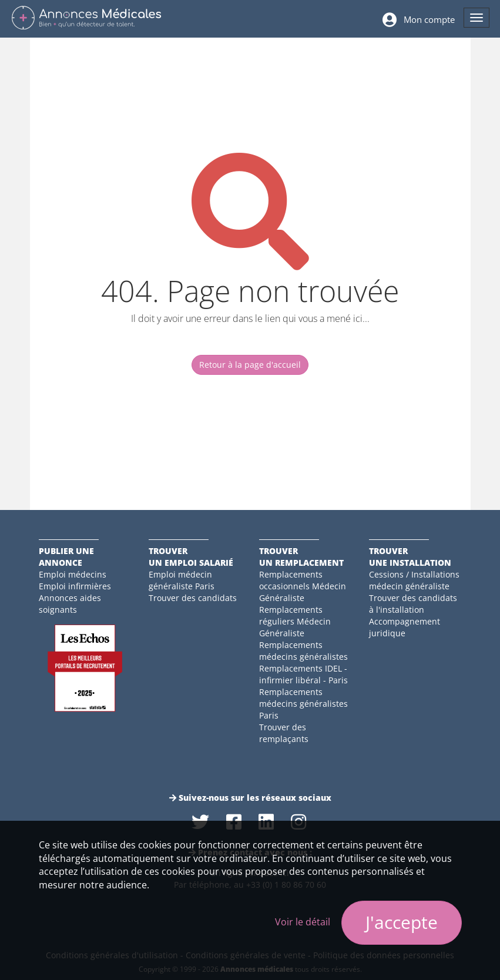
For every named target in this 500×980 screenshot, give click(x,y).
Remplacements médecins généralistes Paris (303, 704)
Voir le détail (303, 922)
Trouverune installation (410, 557)
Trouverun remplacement (301, 557)
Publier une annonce (66, 557)
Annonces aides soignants (70, 604)
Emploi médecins (73, 574)
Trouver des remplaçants (284, 733)
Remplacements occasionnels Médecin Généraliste (303, 586)
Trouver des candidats (193, 598)
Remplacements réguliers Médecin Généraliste (295, 621)
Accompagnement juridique (405, 627)
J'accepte (402, 922)
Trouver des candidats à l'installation (413, 604)
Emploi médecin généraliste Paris (182, 580)
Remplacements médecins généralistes (303, 651)
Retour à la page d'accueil (250, 365)
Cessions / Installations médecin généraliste (414, 580)
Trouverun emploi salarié (191, 557)
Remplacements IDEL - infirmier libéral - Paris (303, 674)
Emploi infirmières (75, 586)
